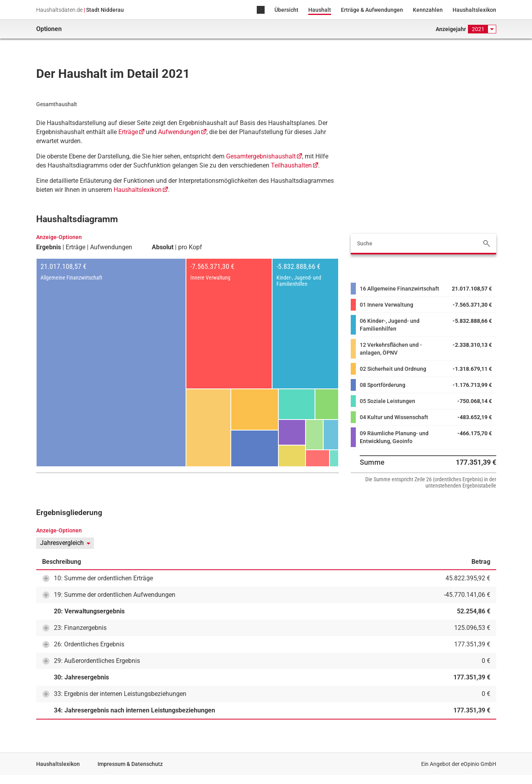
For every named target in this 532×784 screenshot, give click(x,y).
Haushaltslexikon (474, 10)
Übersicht (286, 10)
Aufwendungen (179, 132)
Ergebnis (49, 247)
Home (261, 10)
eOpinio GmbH (479, 764)
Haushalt (320, 10)
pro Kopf (190, 247)
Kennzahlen (428, 10)
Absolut (163, 247)
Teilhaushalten (291, 165)
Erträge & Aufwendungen (372, 10)
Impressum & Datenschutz (130, 764)
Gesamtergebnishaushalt (261, 156)
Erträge (128, 132)
